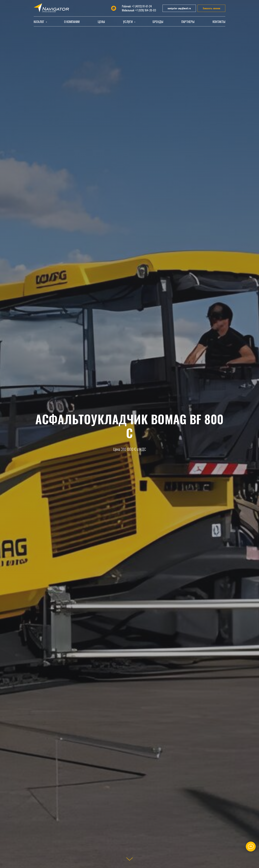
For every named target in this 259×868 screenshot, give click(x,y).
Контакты (219, 21)
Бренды (158, 21)
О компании (72, 21)
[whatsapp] (114, 8)
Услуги (128, 21)
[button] (211, 8)
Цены (101, 21)
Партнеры (188, 21)
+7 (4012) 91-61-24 (142, 6)
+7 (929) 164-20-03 (146, 10)
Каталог (39, 21)
